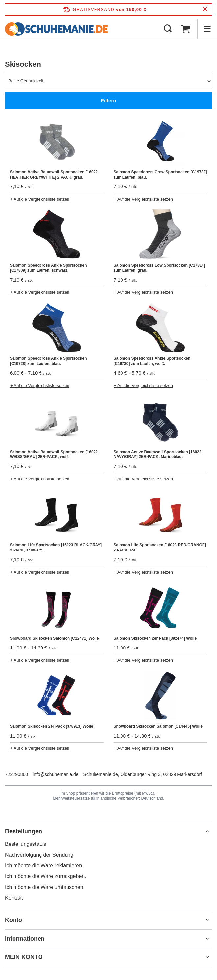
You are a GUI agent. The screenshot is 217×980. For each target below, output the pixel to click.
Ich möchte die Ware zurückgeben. (46, 876)
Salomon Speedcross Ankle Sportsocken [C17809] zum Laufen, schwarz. (48, 268)
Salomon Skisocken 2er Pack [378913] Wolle (52, 726)
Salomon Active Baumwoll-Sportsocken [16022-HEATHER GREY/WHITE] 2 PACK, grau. (54, 175)
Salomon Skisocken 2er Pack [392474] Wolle (155, 638)
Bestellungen (24, 831)
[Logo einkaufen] (56, 29)
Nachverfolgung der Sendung (39, 855)
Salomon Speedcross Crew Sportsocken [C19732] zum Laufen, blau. (160, 175)
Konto (14, 920)
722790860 (16, 774)
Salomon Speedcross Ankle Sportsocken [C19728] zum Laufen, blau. (48, 361)
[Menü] (207, 29)
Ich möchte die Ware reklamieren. (44, 865)
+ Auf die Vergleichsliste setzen (40, 199)
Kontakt (14, 898)
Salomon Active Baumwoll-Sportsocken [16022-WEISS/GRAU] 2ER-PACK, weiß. (54, 454)
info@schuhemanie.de (56, 774)
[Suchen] (168, 29)
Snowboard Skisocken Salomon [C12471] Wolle (54, 638)
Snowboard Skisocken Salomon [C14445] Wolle (158, 726)
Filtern (109, 100)
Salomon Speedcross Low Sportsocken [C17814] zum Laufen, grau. (160, 268)
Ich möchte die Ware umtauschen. (45, 887)
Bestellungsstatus (26, 844)
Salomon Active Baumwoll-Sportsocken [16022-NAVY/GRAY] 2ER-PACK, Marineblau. (158, 454)
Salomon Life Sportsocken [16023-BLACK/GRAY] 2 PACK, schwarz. (56, 548)
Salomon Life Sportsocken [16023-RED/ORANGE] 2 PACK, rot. (160, 548)
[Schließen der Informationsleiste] (205, 9)
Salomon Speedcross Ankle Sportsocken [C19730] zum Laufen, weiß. (152, 361)
